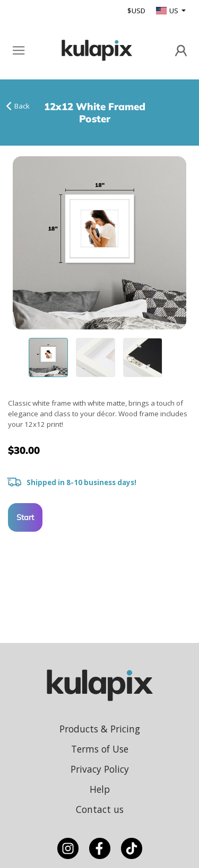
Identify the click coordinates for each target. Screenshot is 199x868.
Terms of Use (100, 749)
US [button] (168, 11)
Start (25, 517)
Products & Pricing (100, 729)
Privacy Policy (100, 769)
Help (100, 789)
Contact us (100, 809)
